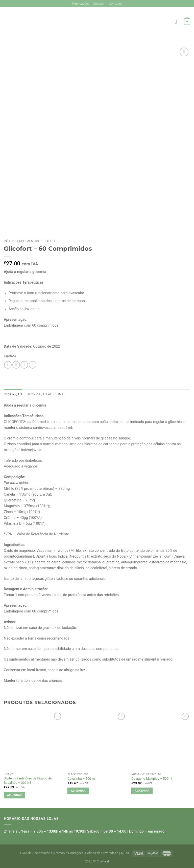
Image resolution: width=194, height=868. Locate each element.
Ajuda (125, 853)
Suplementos (28, 241)
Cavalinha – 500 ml (81, 779)
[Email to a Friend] (24, 365)
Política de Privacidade (102, 853)
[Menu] (178, 22)
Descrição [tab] (13, 394)
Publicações (80, 4)
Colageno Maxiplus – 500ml (152, 779)
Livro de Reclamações (36, 853)
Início (8, 241)
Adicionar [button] (14, 795)
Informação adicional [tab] (45, 394)
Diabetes (51, 241)
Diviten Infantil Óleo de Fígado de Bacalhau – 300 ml (28, 780)
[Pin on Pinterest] (33, 365)
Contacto (115, 4)
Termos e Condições (69, 853)
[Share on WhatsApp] (8, 365)
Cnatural (99, 4)
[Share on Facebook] (16, 365)
